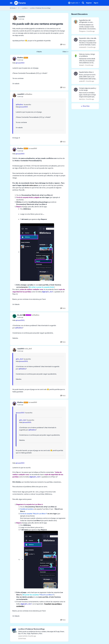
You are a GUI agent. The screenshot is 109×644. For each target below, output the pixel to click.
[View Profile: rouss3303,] (15, 18)
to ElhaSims (28, 94)
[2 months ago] (90, 31)
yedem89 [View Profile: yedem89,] (82, 81)
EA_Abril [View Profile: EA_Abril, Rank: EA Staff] (20, 315)
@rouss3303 (20, 63)
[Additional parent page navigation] (19, 8)
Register (89, 3)
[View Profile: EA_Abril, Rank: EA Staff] (14, 316)
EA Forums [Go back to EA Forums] (13, 8)
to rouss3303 (33, 148)
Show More (85, 106)
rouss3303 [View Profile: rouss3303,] (22, 17)
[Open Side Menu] (11, 3)
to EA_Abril (28, 349)
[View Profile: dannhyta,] (76, 90)
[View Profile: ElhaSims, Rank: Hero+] (14, 59)
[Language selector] (74, 3)
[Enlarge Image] (43, 252)
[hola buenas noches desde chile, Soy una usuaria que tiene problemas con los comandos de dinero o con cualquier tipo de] (88, 61)
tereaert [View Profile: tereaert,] (82, 65)
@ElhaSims (19, 105)
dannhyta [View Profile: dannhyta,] (82, 99)
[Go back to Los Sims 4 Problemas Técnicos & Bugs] (42, 629)
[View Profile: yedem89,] (76, 74)
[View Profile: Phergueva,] (76, 22)
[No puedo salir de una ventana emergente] (23, 60)
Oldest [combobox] (65, 52)
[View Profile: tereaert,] (76, 56)
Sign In (96, 3)
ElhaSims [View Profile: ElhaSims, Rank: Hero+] (20, 58)
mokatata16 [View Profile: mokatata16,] (83, 47)
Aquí (44, 292)
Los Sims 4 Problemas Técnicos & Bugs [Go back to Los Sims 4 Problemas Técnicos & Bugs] (40, 8)
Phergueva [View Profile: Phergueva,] (82, 31)
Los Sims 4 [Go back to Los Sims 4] (25, 8)
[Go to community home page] (20, 3)
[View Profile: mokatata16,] (76, 40)
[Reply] (63, 45)
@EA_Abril (49, 292)
